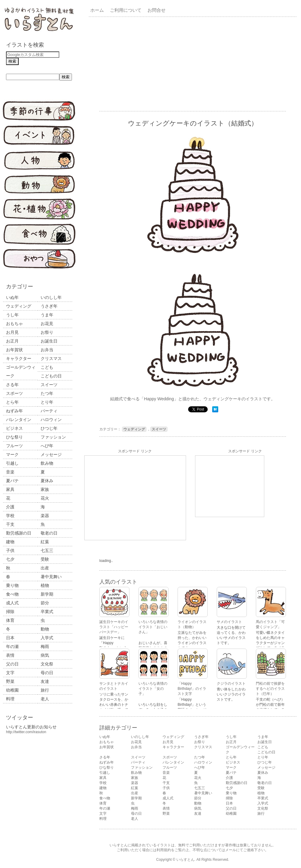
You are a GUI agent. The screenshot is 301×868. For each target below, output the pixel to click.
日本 (10, 638)
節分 (45, 603)
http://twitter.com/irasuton (26, 732)
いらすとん (185, 860)
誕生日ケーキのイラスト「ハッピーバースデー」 (114, 627)
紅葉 (45, 542)
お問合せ (157, 10)
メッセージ (51, 454)
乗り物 (12, 585)
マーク (12, 454)
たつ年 (47, 393)
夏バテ (12, 481)
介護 (10, 507)
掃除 (10, 612)
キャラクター (19, 358)
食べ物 (12, 594)
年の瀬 (12, 646)
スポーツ (14, 393)
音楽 (10, 472)
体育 (10, 620)
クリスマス (51, 358)
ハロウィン (51, 420)
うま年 (47, 315)
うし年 (12, 315)
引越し (12, 463)
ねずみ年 (14, 411)
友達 (45, 681)
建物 (10, 542)
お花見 (47, 324)
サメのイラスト (229, 622)
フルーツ (14, 446)
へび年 (47, 446)
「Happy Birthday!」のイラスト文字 (192, 689)
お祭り (47, 332)
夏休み (47, 481)
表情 (10, 655)
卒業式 (47, 612)
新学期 (47, 594)
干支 (10, 524)
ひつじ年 (49, 428)
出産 (45, 568)
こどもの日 (51, 376)
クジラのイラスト (231, 684)
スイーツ (49, 385)
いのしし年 (51, 297)
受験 (45, 559)
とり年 (47, 402)
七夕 (10, 559)
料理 (10, 699)
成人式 (12, 603)
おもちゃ (14, 324)
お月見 (12, 332)
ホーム (97, 10)
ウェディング (19, 306)
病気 (45, 655)
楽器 (45, 516)
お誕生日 (49, 341)
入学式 (47, 638)
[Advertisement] (174, 64)
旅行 (45, 690)
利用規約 (164, 850)
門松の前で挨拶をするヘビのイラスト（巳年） (270, 689)
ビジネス (14, 428)
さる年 (12, 385)
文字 (10, 673)
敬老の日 (49, 533)
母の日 (47, 673)
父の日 (12, 664)
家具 (10, 489)
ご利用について (126, 10)
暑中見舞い (51, 577)
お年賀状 (14, 350)
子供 (10, 550)
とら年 (12, 402)
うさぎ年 (49, 306)
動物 (45, 629)
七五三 (47, 550)
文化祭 (47, 664)
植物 (45, 585)
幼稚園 (12, 690)
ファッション (53, 437)
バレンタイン (19, 420)
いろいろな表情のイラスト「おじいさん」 (153, 627)
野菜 (10, 681)
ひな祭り (14, 437)
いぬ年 (12, 297)
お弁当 (47, 350)
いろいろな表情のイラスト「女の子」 (153, 689)
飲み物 (47, 463)
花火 (45, 498)
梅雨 (45, 646)
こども (47, 367)
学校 (10, 516)
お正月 (12, 341)
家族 (45, 489)
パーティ (49, 411)
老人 (45, 699)
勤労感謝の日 (19, 533)
